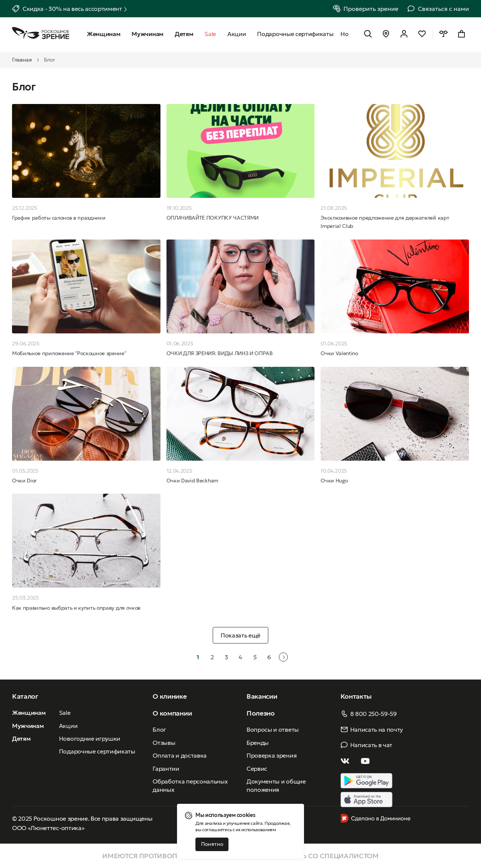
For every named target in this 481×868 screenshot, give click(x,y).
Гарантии (166, 769)
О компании (172, 713)
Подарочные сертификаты (97, 751)
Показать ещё (240, 635)
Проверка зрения (272, 755)
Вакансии (262, 696)
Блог (159, 729)
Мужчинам (28, 726)
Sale (65, 713)
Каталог (25, 696)
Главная (22, 60)
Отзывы (164, 743)
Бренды (258, 743)
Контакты (356, 696)
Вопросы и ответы (273, 729)
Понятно (212, 844)
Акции (68, 726)
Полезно (261, 713)
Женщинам (29, 713)
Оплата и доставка (180, 755)
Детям (21, 738)
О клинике (169, 696)
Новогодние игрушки (90, 738)
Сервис (257, 769)
